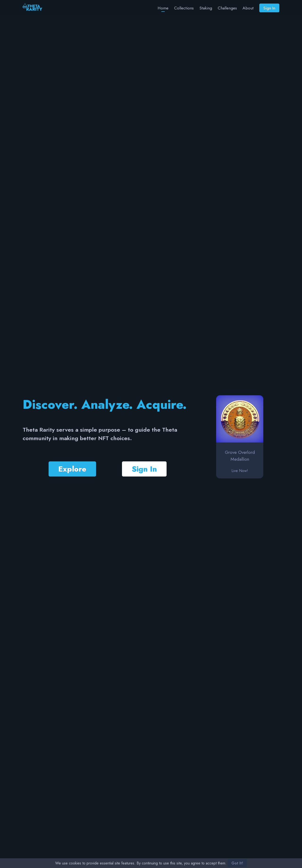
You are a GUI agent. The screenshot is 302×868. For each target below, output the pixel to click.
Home (163, 8)
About (248, 8)
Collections (184, 8)
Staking (206, 8)
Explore (72, 469)
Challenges (227, 8)
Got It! (237, 863)
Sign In (269, 8)
